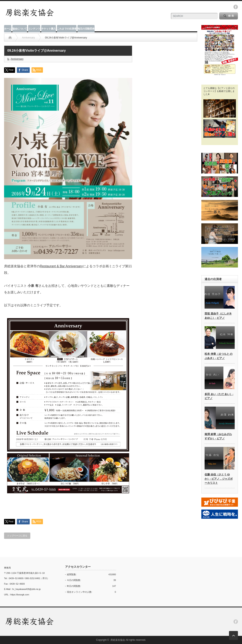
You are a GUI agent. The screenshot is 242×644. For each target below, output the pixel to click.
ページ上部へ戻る (233, 635)
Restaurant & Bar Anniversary (61, 266)
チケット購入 (49, 29)
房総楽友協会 (118, 640)
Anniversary (17, 59)
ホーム (8, 29)
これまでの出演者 (67, 29)
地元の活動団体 (86, 29)
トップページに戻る (17, 536)
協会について (20, 29)
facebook (236, 7)
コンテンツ (34, 29)
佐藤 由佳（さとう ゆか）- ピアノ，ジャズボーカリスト (219, 479)
